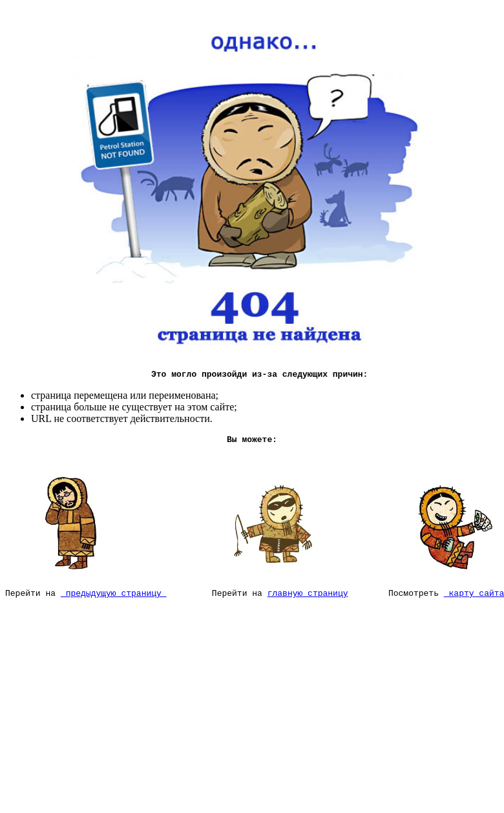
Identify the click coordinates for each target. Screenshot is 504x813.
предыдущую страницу (114, 600)
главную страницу (308, 600)
